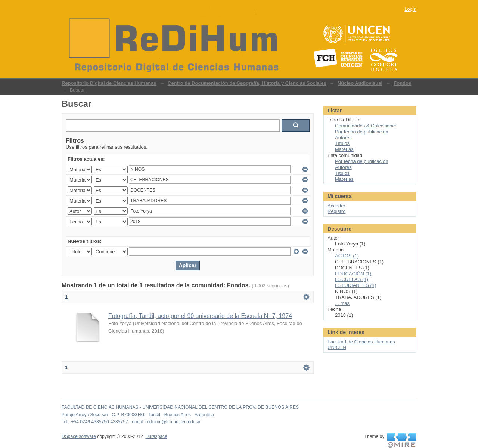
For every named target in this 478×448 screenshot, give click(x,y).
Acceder (336, 206)
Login (410, 9)
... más (342, 303)
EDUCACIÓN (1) (353, 274)
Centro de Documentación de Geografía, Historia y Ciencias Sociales (247, 83)
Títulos (342, 143)
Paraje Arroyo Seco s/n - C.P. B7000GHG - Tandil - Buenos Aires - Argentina (138, 415)
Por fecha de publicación (361, 132)
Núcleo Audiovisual (360, 83)
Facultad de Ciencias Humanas (361, 342)
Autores (343, 138)
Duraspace (156, 436)
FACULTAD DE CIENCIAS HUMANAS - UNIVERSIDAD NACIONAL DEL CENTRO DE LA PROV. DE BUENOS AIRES (180, 407)
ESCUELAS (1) (352, 279)
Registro (336, 211)
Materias (344, 149)
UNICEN (337, 347)
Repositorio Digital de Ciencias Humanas (109, 83)
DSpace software (79, 436)
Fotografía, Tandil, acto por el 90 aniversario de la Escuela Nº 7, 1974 (200, 316)
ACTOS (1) (347, 256)
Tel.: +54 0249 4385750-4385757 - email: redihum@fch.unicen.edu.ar (131, 422)
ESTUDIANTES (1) (356, 285)
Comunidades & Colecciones (366, 126)
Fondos (402, 83)
